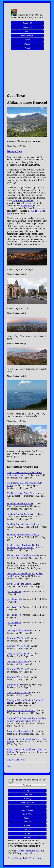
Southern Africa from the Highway (23, 524)
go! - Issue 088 (14, 623)
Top (9, 766)
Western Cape (15, 151)
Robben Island (27, 206)
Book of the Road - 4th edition (21, 711)
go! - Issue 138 (14, 615)
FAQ (25, 858)
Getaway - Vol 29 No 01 (18, 677)
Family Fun (12, 685)
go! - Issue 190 (14, 592)
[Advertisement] (27, 73)
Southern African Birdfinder (20, 504)
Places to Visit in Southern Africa (22, 555)
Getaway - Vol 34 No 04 (18, 630)
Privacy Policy (15, 858)
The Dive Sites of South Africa (21, 493)
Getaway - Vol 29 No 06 (18, 654)
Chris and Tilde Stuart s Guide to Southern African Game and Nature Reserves (27, 720)
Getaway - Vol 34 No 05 (18, 638)
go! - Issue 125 (14, 607)
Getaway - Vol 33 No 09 (18, 646)
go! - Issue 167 (14, 599)
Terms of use (35, 858)
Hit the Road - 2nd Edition (19, 584)
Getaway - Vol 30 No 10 (18, 661)
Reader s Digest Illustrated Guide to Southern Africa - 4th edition (24, 546)
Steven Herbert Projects (29, 851)
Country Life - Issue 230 (18, 692)
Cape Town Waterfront (23, 200)
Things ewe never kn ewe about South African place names (25, 474)
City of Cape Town (16, 760)
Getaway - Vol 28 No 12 (18, 669)
